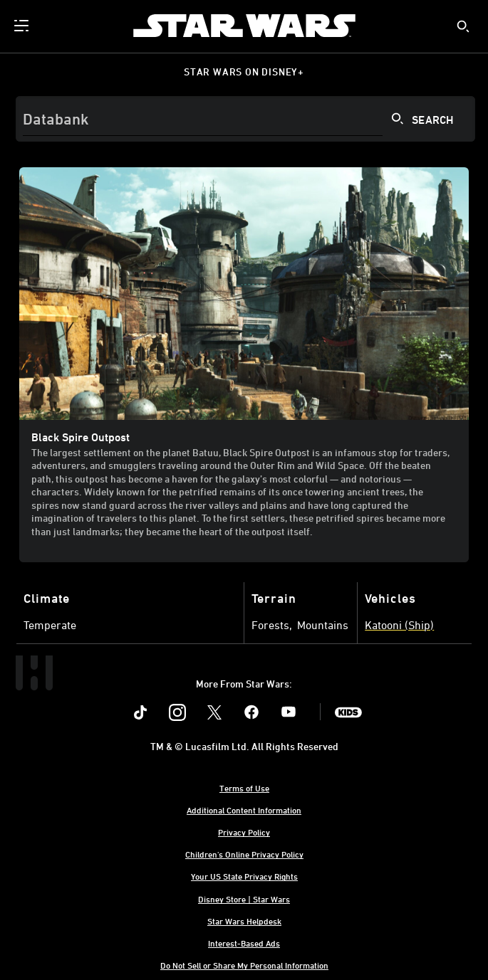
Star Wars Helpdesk (244, 921)
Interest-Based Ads (244, 943)
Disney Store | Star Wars (244, 899)
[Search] (245, 119)
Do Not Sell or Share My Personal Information (244, 965)
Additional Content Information (244, 810)
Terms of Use (244, 788)
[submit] (463, 26)
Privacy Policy (244, 832)
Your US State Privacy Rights (244, 876)
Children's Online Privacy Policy (244, 854)
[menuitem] (23, 26)
